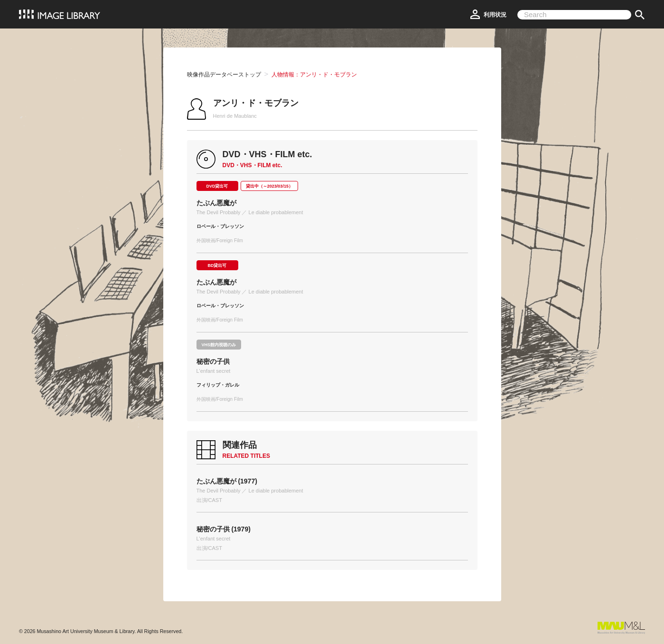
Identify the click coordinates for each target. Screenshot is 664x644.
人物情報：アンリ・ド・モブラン (314, 75)
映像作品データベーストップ (224, 75)
